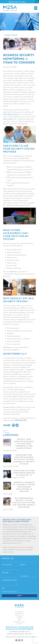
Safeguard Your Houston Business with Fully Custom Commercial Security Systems (24, 459)
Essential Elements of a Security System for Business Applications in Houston (24, 487)
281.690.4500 (18, 5)
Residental (19, 614)
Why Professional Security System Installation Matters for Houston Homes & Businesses (24, 503)
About (20, 619)
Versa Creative (30, 637)
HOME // (9, 35)
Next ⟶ (5, 431)
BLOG (15, 35)
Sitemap (20, 624)
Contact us (7, 407)
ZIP (3, 588)
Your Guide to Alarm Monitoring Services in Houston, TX (24, 473)
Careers (20, 617)
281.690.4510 (10, 629)
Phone (6, 573)
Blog (19, 620)
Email (23, 565)
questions (18, 156)
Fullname (7, 565)
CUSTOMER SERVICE (25, 629)
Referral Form (20, 622)
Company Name (9, 580)
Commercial (19, 612)
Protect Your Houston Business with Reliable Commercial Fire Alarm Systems (24, 444)
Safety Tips (20, 615)
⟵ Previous (6, 433)
